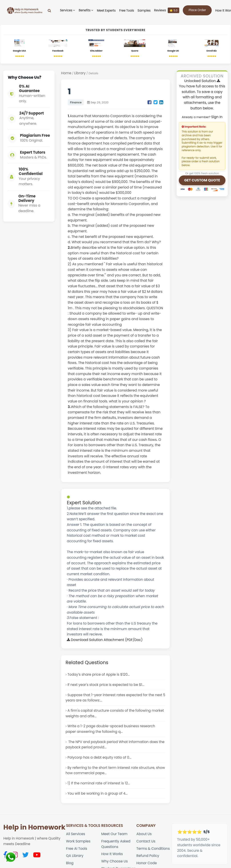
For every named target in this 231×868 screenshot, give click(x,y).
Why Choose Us (115, 861)
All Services (76, 834)
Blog (70, 863)
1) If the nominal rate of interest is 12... (99, 783)
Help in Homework (34, 827)
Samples (144, 11)
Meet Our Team (114, 834)
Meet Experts (106, 11)
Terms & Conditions (153, 849)
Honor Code (147, 863)
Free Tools (127, 11)
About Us (144, 834)
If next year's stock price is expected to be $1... (106, 685)
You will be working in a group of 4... (98, 793)
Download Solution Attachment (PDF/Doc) (105, 640)
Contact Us (146, 841)
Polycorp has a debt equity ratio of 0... (100, 757)
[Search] (49, 10)
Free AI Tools (77, 849)
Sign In (217, 117)
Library (80, 73)
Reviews (167, 10)
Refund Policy (148, 856)
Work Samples (78, 841)
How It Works (112, 854)
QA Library (75, 856)
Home (66, 73)
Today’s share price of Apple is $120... (99, 674)
